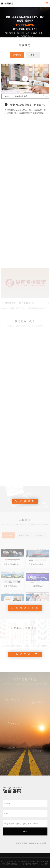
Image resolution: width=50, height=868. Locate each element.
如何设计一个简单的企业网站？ (17, 106)
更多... (33, 57)
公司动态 (17, 57)
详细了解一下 (25, 654)
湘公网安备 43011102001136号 (36, 864)
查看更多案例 (25, 608)
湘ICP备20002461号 (14, 864)
